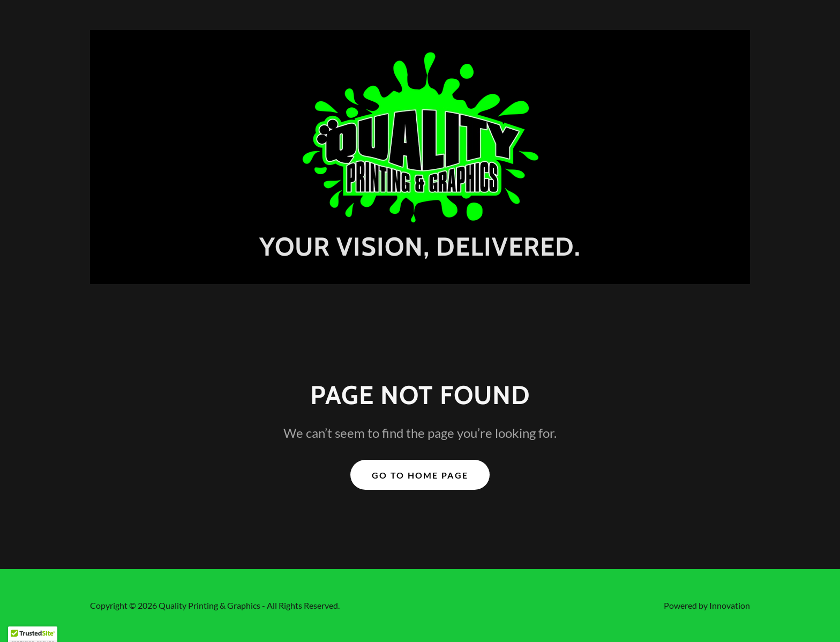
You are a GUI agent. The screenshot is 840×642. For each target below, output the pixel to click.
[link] (420, 136)
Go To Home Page (420, 475)
